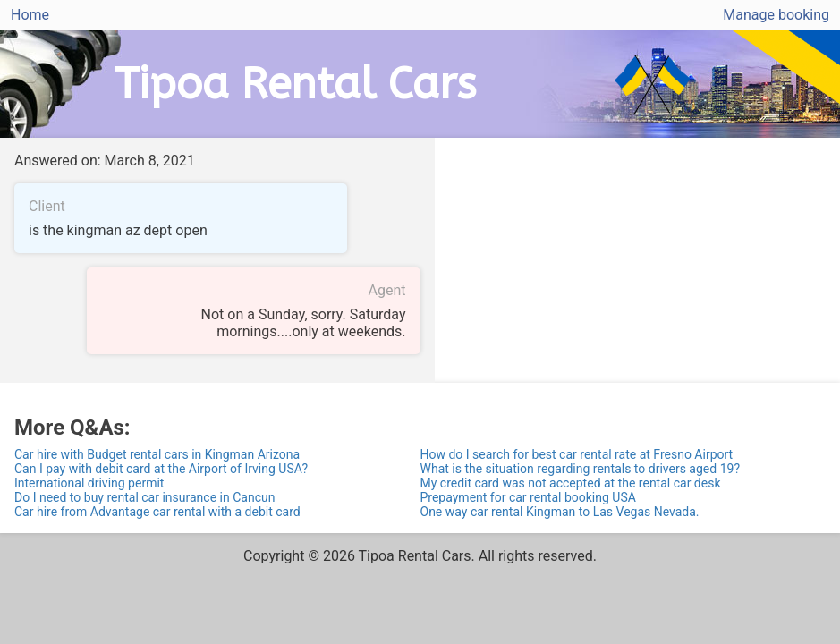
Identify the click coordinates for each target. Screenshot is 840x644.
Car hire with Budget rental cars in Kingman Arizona (157, 454)
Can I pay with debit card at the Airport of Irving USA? (161, 469)
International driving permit (89, 483)
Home (30, 15)
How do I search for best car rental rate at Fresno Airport (577, 454)
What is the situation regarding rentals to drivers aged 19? (581, 469)
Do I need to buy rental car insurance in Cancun (144, 497)
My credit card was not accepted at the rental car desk (571, 483)
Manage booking (776, 15)
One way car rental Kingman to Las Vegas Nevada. (560, 512)
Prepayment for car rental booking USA (528, 497)
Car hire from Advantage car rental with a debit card (157, 512)
